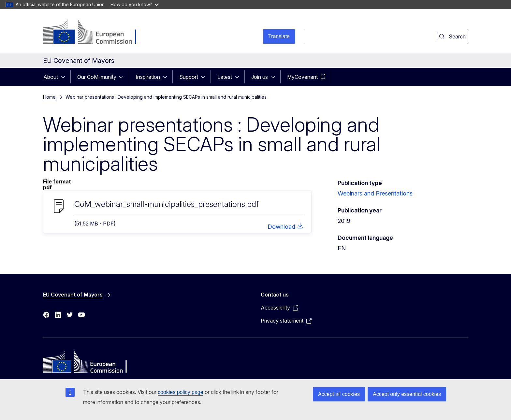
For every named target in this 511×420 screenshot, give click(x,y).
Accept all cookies (339, 394)
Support (189, 77)
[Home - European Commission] (96, 33)
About (51, 77)
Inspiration (148, 77)
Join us (260, 77)
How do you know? (135, 4)
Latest (225, 77)
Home (49, 97)
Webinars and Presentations (375, 193)
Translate (279, 36)
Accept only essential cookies (407, 394)
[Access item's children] (65, 77)
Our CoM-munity (97, 77)
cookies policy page (181, 392)
